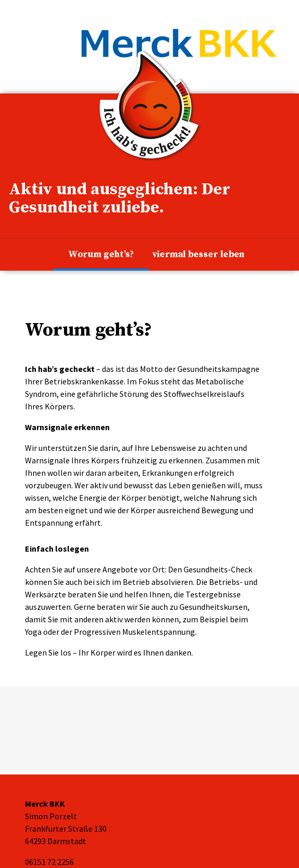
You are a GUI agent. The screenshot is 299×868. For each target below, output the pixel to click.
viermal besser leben (198, 255)
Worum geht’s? (101, 255)
